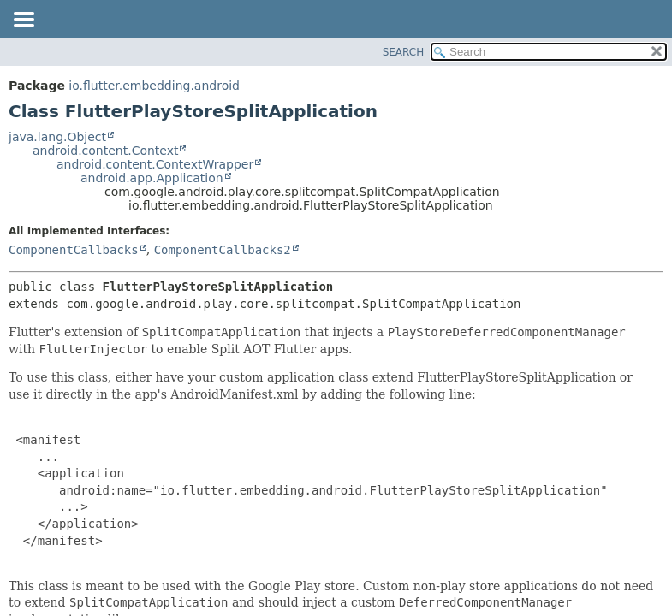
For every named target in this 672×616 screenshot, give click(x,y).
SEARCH (404, 52)
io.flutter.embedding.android (154, 86)
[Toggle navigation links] (23, 21)
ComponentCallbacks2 (223, 250)
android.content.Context (105, 151)
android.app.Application (152, 178)
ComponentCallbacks (74, 250)
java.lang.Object (57, 137)
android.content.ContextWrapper (155, 164)
